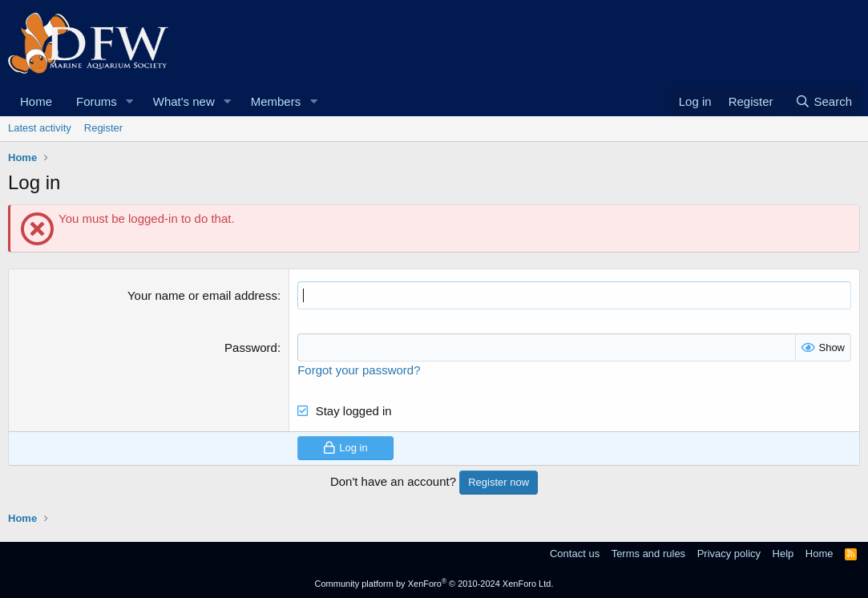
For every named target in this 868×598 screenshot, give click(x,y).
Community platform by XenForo (434, 584)
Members (276, 101)
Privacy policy (729, 554)
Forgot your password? (359, 370)
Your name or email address (202, 295)
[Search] (824, 101)
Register (103, 128)
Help (783, 554)
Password (251, 347)
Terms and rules (648, 554)
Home (36, 101)
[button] (130, 101)
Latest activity (40, 128)
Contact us (575, 554)
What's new (184, 101)
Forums (97, 101)
